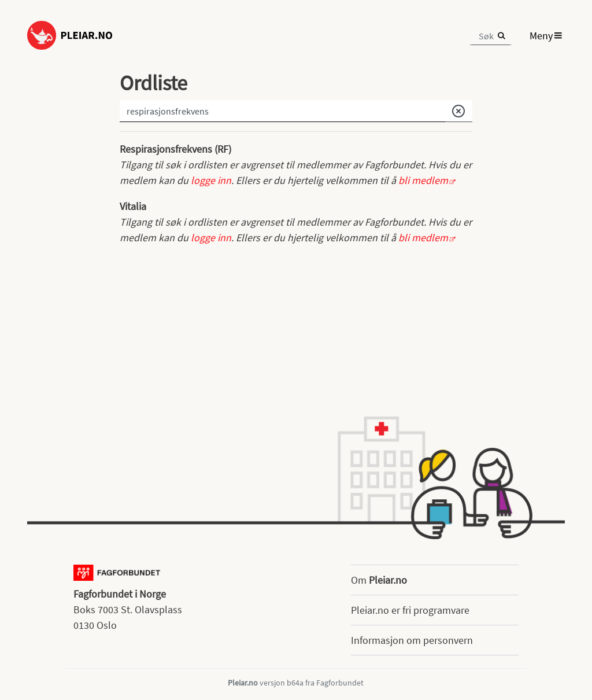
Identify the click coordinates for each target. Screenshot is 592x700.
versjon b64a (282, 683)
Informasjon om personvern (412, 640)
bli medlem (423, 180)
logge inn (211, 180)
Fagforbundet (340, 683)
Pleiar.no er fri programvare (410, 610)
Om (379, 580)
